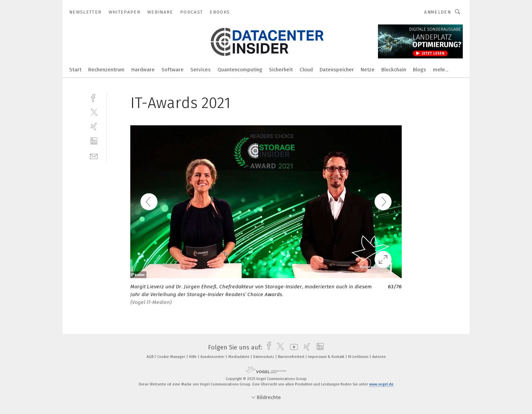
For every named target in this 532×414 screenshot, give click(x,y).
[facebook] (94, 97)
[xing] (94, 127)
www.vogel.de (381, 384)
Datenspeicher (337, 70)
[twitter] (94, 112)
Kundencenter (213, 357)
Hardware (143, 70)
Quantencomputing (240, 70)
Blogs (420, 70)
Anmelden (438, 12)
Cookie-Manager (172, 357)
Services (201, 70)
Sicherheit (281, 70)
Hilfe (193, 357)
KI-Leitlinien (359, 357)
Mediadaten (239, 357)
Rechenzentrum (106, 70)
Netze (368, 70)
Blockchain (394, 70)
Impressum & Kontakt (327, 357)
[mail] (94, 156)
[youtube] (292, 347)
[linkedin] (94, 141)
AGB (150, 357)
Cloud (306, 70)
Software (173, 70)
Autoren (379, 357)
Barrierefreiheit (292, 357)
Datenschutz (264, 357)
